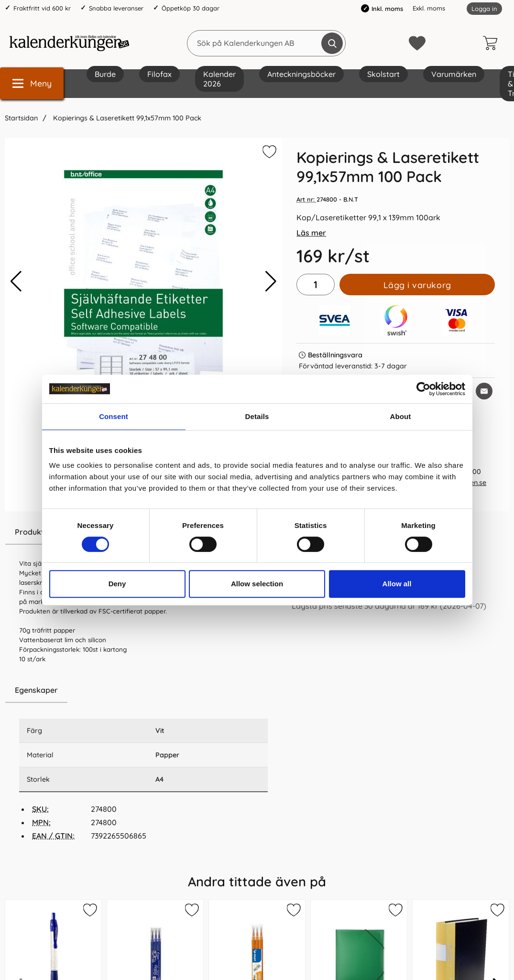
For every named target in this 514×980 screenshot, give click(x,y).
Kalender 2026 (219, 79)
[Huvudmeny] (32, 83)
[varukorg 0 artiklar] (492, 43)
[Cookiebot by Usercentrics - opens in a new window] (423, 389)
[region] (143, 690)
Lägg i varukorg (417, 285)
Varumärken (454, 74)
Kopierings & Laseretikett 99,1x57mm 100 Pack (126, 118)
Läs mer (311, 233)
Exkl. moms (429, 8)
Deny (117, 584)
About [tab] (401, 416)
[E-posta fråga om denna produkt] (484, 391)
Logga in (484, 9)
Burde (105, 74)
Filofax (159, 74)
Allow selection (257, 584)
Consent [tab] (114, 416)
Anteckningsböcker (301, 74)
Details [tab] (257, 416)
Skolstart (383, 74)
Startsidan (21, 118)
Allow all (397, 584)
